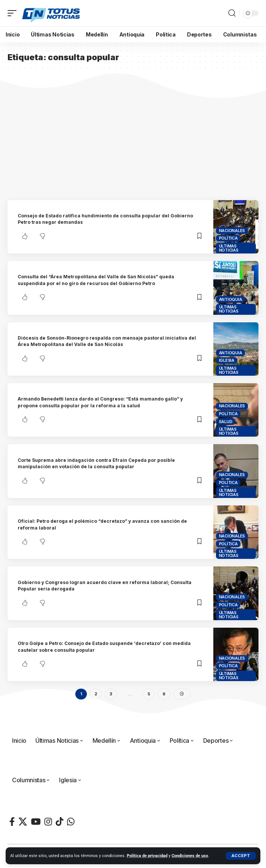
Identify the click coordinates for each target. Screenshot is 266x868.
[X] (23, 822)
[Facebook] (12, 822)
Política (228, 238)
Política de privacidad (147, 856)
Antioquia (231, 299)
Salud (226, 422)
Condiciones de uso (190, 856)
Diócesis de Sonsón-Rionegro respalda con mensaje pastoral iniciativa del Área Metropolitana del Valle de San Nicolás (107, 341)
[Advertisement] (133, 144)
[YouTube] (36, 822)
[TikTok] (59, 822)
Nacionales (232, 231)
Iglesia (227, 360)
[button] (241, 856)
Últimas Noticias (229, 248)
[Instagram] (48, 822)
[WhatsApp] (71, 822)
